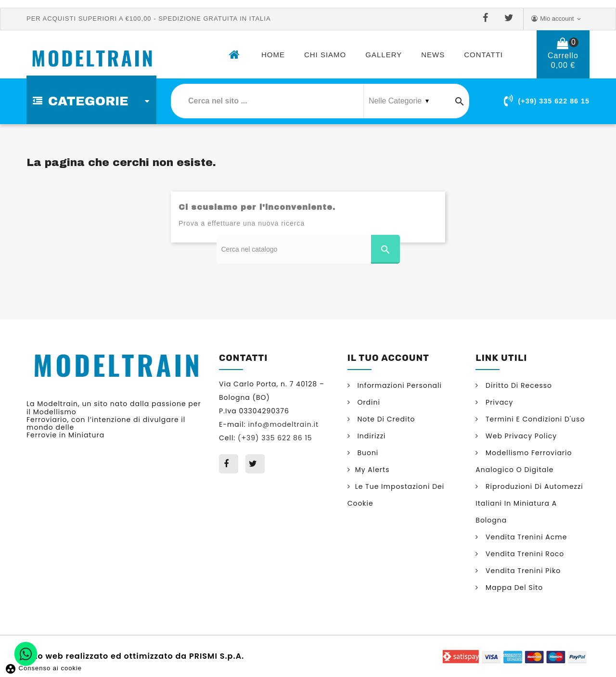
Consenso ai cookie (43, 668)
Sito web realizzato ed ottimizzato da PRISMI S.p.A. (135, 655)
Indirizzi (371, 436)
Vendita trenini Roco (524, 554)
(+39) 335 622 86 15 (554, 101)
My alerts (372, 470)
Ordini (368, 402)
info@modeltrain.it (283, 424)
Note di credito (385, 419)
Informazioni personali (398, 385)
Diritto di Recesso (518, 385)
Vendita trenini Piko (522, 571)
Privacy (498, 402)
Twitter (511, 18)
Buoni (367, 453)
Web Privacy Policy (520, 436)
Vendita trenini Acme (525, 537)
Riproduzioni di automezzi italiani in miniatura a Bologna (529, 503)
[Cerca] (308, 249)
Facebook (488, 18)
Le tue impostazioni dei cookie (396, 495)
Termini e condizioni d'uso (534, 419)
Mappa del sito (513, 588)
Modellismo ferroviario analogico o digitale (524, 461)
